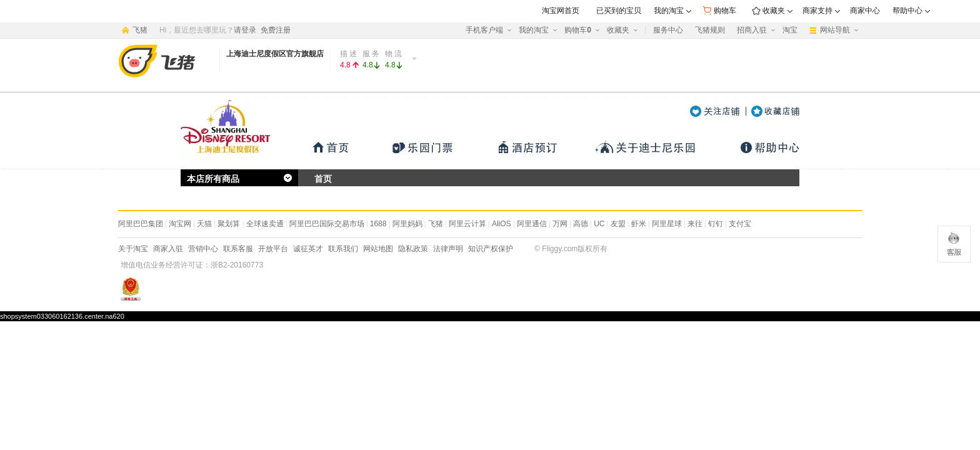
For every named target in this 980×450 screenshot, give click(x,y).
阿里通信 (532, 224)
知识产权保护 (491, 249)
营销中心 (203, 249)
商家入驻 (168, 249)
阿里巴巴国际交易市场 (327, 224)
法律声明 (448, 249)
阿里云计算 (467, 224)
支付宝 (740, 224)
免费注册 (276, 30)
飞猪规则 (710, 30)
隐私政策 (413, 249)
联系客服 (238, 249)
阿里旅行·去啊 (166, 61)
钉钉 (716, 224)
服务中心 (668, 30)
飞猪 (436, 224)
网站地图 (378, 249)
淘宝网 (180, 224)
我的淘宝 (534, 30)
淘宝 (790, 30)
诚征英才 (308, 249)
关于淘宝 (133, 249)
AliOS (502, 224)
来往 (695, 224)
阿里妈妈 (407, 224)
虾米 (639, 224)
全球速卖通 (265, 224)
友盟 (618, 224)
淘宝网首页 (561, 11)
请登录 (245, 30)
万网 (560, 224)
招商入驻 (752, 30)
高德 (581, 224)
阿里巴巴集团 (141, 224)
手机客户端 (484, 30)
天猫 (204, 224)
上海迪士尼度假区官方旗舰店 (275, 54)
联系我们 (343, 249)
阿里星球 (667, 224)
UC (599, 224)
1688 (378, 224)
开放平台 (273, 249)
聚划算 (229, 224)
